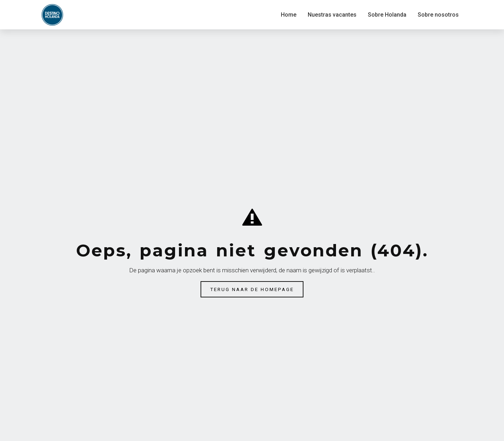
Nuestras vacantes (332, 15)
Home (289, 15)
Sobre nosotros (438, 15)
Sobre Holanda (387, 15)
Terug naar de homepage (252, 289)
